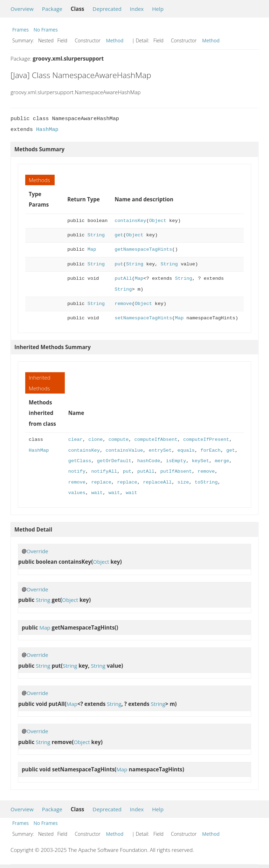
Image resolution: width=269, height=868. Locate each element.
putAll (123, 279)
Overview (22, 9)
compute (119, 440)
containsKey (130, 221)
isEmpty (176, 461)
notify (77, 471)
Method (115, 40)
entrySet (160, 450)
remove (123, 304)
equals (186, 450)
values (77, 493)
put (119, 264)
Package (52, 9)
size (183, 482)
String (96, 235)
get (119, 235)
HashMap (47, 130)
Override (37, 551)
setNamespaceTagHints (143, 318)
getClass (80, 461)
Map (92, 249)
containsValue (124, 450)
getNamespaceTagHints (143, 249)
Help (158, 9)
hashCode (149, 461)
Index (137, 9)
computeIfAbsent (156, 440)
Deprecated (107, 9)
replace (101, 482)
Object (158, 221)
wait (97, 493)
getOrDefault (114, 461)
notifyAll (104, 471)
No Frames (46, 30)
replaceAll (157, 482)
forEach (210, 450)
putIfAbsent (176, 471)
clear (75, 440)
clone (95, 440)
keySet (201, 461)
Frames (20, 30)
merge (222, 461)
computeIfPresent (206, 440)
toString (206, 482)
